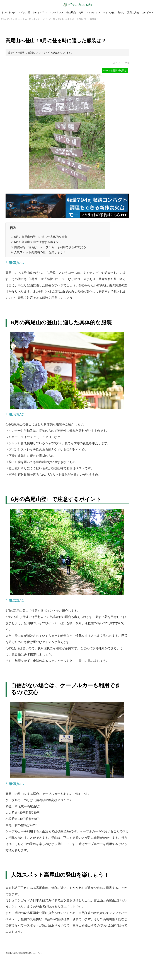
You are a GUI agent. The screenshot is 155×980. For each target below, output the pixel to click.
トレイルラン (40, 12)
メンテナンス (57, 12)
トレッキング (8, 12)
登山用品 (71, 12)
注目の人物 (133, 12)
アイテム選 (24, 12)
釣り (81, 12)
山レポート (148, 12)
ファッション (93, 12)
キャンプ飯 (109, 12)
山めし (121, 12)
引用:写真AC (15, 263)
